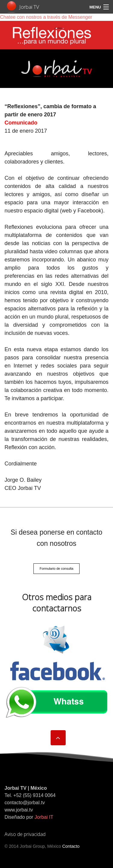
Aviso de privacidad (25, 834)
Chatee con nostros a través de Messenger (46, 17)
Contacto (71, 846)
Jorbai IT (44, 817)
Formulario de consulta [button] (57, 568)
